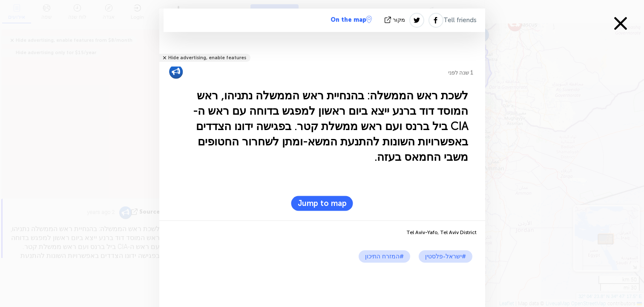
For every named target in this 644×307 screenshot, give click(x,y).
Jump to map (322, 203)
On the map (351, 20)
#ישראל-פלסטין (446, 256)
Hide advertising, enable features (207, 58)
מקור (396, 20)
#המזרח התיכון (384, 256)
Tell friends (460, 20)
